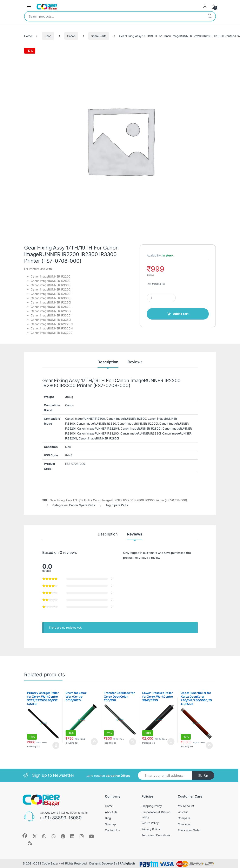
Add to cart (181, 314)
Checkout (184, 824)
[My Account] (205, 6)
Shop (48, 36)
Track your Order (189, 830)
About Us (111, 812)
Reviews (135, 362)
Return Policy (150, 823)
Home (28, 36)
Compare (184, 818)
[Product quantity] (161, 298)
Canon (71, 36)
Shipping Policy (152, 806)
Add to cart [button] (56, 745)
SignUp (203, 775)
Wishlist (183, 812)
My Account (186, 806)
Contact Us (112, 830)
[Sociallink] (25, 836)
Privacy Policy (151, 829)
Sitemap (110, 824)
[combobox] (114, 16)
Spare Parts (99, 36)
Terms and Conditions (156, 835)
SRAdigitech (126, 863)
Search (210, 16)
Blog (108, 818)
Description (108, 362)
